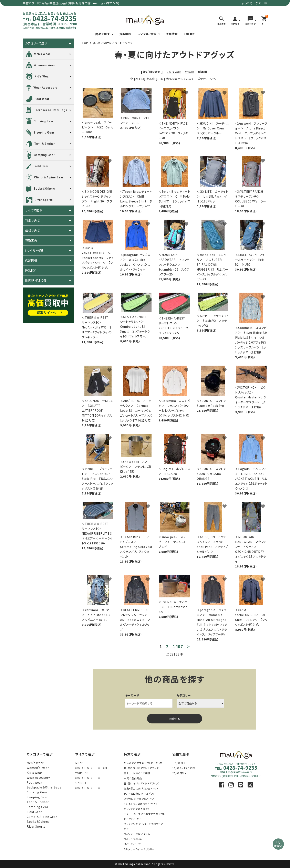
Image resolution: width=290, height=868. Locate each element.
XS (84, 768)
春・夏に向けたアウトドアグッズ (113, 43)
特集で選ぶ (32, 220)
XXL (105, 768)
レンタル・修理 (147, 34)
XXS (78, 768)
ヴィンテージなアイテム (137, 834)
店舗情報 (172, 34)
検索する (175, 719)
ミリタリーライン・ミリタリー (139, 849)
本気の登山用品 (133, 778)
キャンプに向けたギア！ (137, 809)
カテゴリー (184, 695)
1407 (178, 647)
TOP (85, 43)
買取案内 (125, 34)
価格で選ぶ (32, 230)
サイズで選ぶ (33, 210)
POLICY (189, 34)
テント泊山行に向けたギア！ (139, 793)
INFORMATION (36, 280)
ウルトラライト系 (133, 839)
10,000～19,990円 (184, 768)
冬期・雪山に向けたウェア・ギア (141, 788)
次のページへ (207, 79)
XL (100, 768)
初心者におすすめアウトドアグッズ (143, 763)
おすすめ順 (174, 72)
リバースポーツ (132, 844)
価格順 (190, 72)
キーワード (132, 695)
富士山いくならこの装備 (137, 773)
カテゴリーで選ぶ (36, 43)
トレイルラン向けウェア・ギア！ (141, 804)
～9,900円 (179, 763)
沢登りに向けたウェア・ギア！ (140, 799)
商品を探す (103, 34)
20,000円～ (179, 773)
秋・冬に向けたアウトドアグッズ (141, 768)
